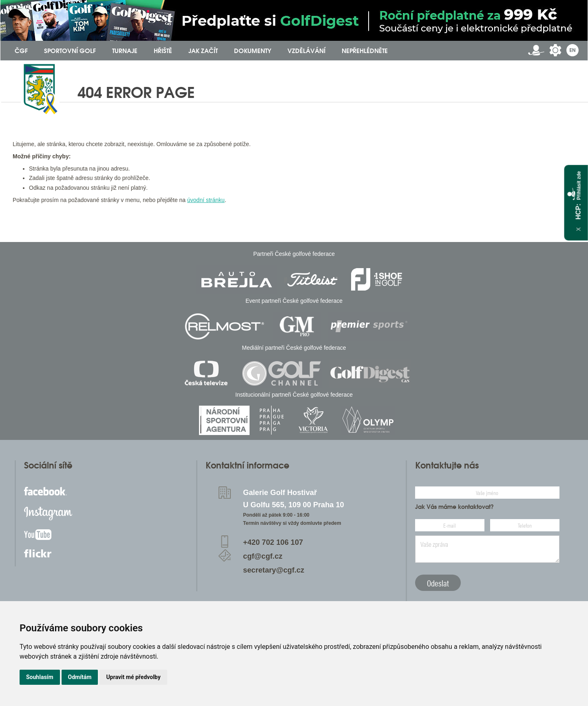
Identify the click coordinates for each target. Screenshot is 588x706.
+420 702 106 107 (273, 542)
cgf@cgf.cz (263, 556)
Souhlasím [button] (40, 677)
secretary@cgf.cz (274, 570)
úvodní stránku (206, 200)
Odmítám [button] (80, 677)
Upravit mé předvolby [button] (133, 677)
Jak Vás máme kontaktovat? (454, 507)
